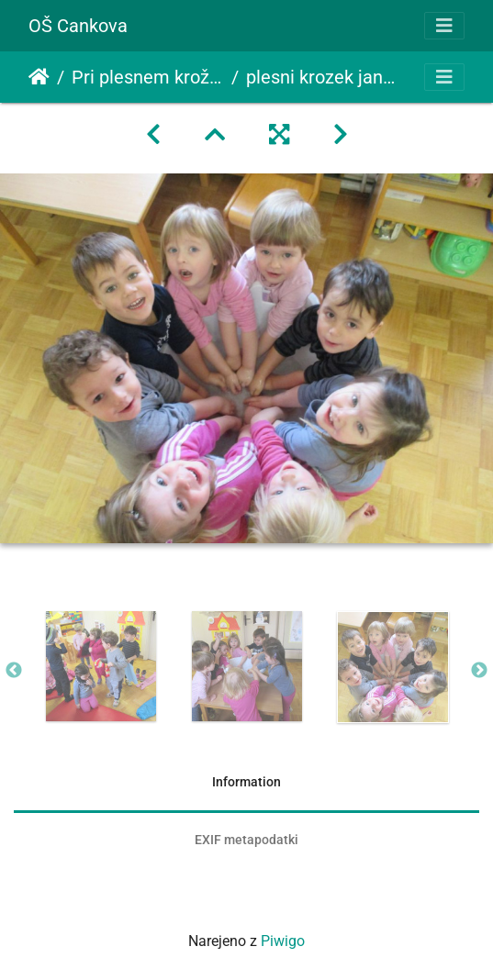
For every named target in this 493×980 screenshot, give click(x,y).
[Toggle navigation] (444, 26)
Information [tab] (246, 782)
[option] (101, 666)
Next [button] (479, 671)
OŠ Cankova (78, 26)
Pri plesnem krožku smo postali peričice (148, 77)
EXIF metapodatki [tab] (246, 840)
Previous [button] (14, 671)
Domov (39, 77)
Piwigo (283, 941)
